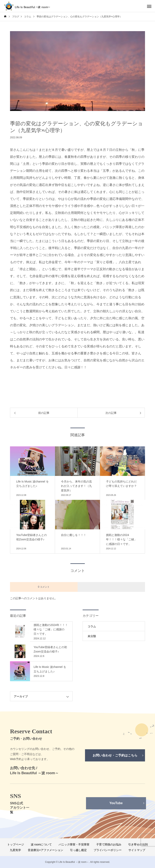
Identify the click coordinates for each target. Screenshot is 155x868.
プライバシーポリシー (108, 850)
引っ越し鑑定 (78, 850)
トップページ (16, 844)
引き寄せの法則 (138, 844)
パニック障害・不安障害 (74, 844)
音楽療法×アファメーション (45, 850)
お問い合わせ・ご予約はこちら (115, 755)
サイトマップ (137, 850)
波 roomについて (41, 844)
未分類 (92, 636)
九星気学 (15, 850)
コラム (92, 626)
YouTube (116, 803)
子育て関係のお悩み (109, 844)
